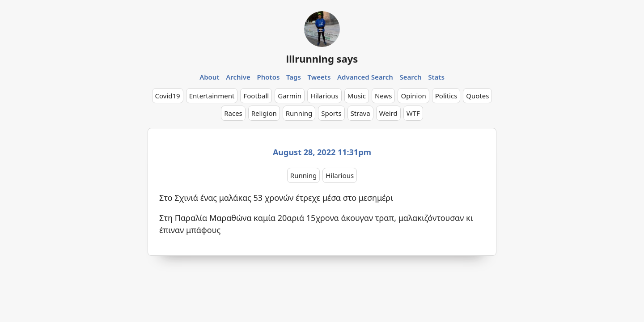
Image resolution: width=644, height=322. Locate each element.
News (383, 96)
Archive (238, 77)
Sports (331, 113)
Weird (388, 113)
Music (357, 96)
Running (299, 113)
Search (410, 77)
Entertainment (212, 96)
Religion (264, 113)
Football (256, 96)
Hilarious (324, 96)
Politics (446, 96)
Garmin (290, 96)
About (209, 77)
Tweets (319, 77)
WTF (413, 113)
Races (233, 113)
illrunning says (322, 59)
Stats (436, 77)
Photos (269, 77)
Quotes (477, 96)
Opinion (413, 96)
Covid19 (168, 96)
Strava (360, 113)
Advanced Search (365, 77)
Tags (294, 77)
